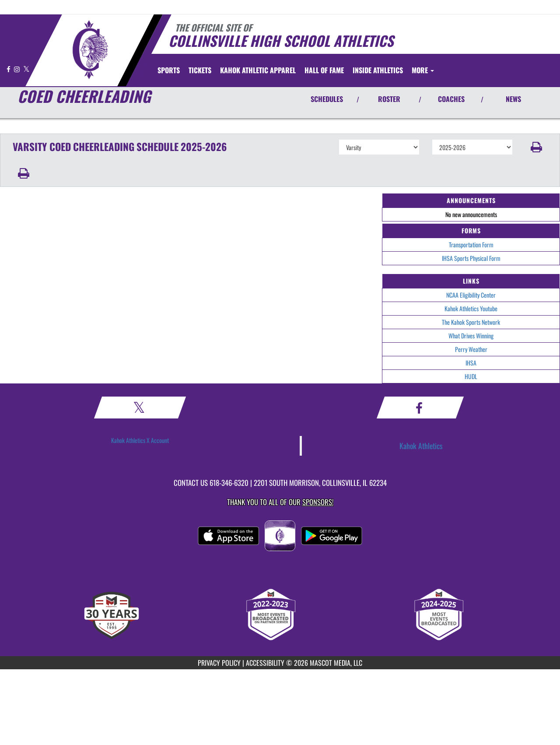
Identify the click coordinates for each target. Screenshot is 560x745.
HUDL (471, 376)
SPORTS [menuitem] (169, 70)
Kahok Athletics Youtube (471, 308)
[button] (537, 147)
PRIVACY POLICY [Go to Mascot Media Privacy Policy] (219, 663)
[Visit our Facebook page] (9, 69)
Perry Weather (471, 349)
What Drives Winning (471, 336)
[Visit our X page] (26, 69)
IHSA (471, 363)
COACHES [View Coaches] (451, 99)
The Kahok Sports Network (471, 322)
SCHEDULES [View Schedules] (327, 99)
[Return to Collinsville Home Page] (90, 49)
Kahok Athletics (421, 446)
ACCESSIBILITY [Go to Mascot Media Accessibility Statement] (265, 663)
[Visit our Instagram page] (17, 69)
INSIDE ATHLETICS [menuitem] (378, 70)
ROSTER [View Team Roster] (389, 99)
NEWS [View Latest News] (513, 99)
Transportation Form (471, 244)
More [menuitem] (423, 70)
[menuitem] (200, 70)
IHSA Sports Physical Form (471, 258)
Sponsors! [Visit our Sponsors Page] (318, 502)
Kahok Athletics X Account (140, 440)
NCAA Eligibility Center (471, 295)
